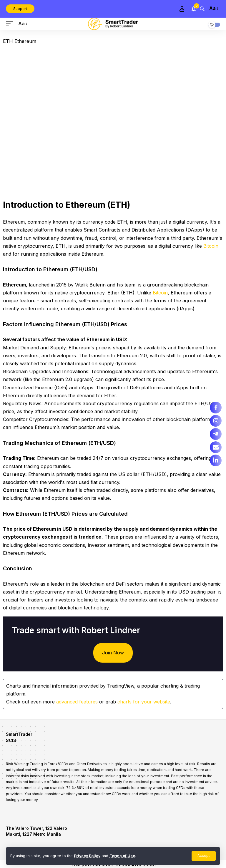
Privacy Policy (88, 856)
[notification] (194, 9)
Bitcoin (211, 246)
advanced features (77, 702)
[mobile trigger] (11, 24)
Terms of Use (123, 856)
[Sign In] (182, 9)
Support (20, 9)
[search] (202, 9)
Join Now (113, 653)
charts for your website (144, 702)
